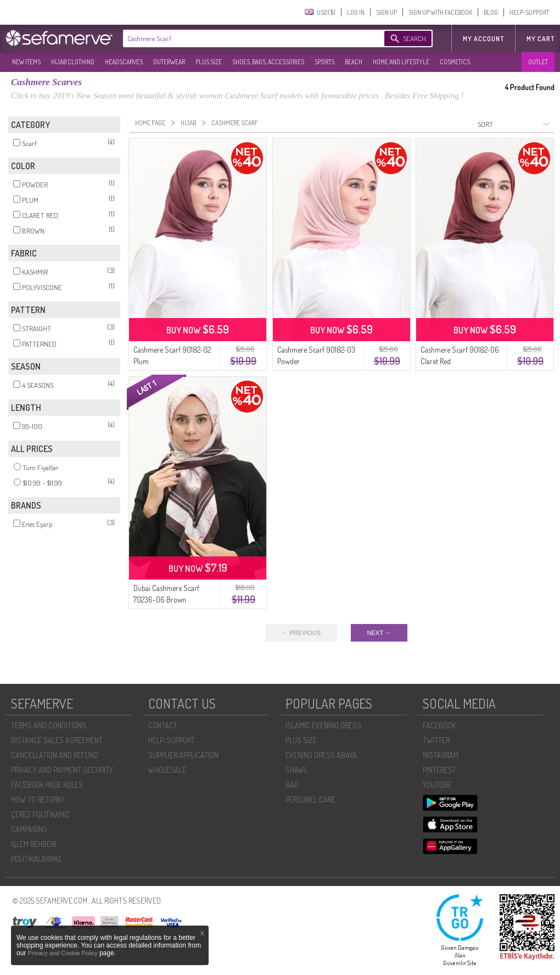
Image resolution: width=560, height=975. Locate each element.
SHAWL (296, 770)
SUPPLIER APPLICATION (183, 755)
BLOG (491, 12)
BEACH (354, 62)
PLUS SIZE (209, 62)
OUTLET (538, 62)
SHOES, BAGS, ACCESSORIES (268, 62)
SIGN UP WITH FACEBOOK (440, 12)
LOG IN (356, 12)
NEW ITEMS (26, 62)
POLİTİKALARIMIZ (36, 859)
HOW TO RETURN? (38, 800)
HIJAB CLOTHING (73, 62)
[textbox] (243, 38)
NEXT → (379, 633)
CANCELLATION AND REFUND (55, 755)
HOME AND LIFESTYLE (401, 62)
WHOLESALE (167, 770)
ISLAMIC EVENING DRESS (323, 725)
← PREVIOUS (301, 633)
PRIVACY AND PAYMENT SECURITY (62, 770)
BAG (292, 785)
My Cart (541, 39)
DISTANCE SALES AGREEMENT (57, 740)
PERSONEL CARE (310, 800)
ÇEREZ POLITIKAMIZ (40, 814)
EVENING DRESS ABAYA (321, 755)
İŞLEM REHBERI (33, 844)
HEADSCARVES (124, 62)
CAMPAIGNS (29, 829)
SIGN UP (387, 12)
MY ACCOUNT (483, 39)
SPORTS (324, 62)
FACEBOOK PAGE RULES (47, 785)
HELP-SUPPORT (529, 12)
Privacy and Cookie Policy (64, 953)
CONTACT (163, 725)
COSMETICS (455, 62)
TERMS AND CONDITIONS (49, 725)
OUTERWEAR (169, 62)
